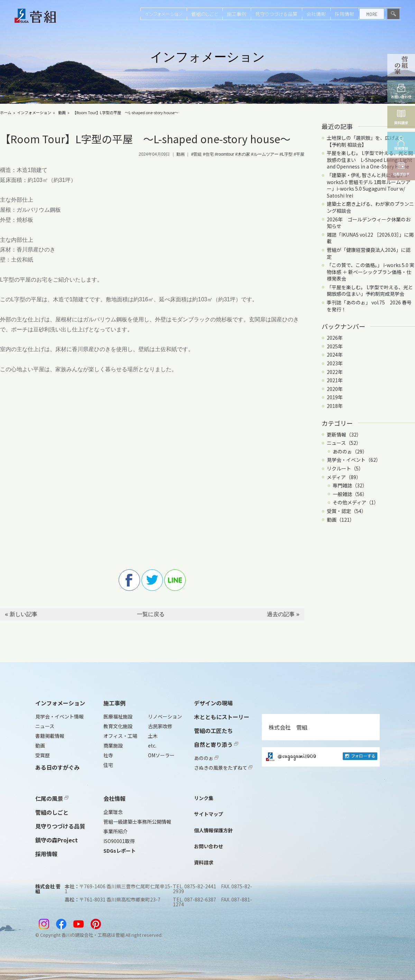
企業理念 (113, 812)
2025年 (335, 346)
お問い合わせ (209, 846)
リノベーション (165, 716)
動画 (62, 112)
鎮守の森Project (57, 840)
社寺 (108, 755)
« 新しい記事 (21, 614)
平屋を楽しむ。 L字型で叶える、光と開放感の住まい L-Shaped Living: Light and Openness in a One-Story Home (370, 160)
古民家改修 (160, 726)
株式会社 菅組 (288, 727)
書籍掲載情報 (50, 736)
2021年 (335, 380)
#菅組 (197, 154)
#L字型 (286, 154)
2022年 (335, 372)
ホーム (6, 112)
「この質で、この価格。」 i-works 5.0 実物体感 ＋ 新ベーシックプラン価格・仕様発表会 (371, 272)
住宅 (108, 765)
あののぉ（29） (350, 451)
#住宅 (208, 154)
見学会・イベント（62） (354, 460)
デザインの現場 (213, 703)
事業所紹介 (116, 831)
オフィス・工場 (120, 736)
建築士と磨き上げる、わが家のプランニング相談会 (370, 207)
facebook (129, 580)
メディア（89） (344, 477)
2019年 (335, 397)
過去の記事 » (283, 614)
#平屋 (299, 154)
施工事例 (237, 14)
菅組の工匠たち (213, 731)
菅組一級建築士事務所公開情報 (137, 822)
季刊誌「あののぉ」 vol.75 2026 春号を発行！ (369, 306)
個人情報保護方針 (213, 830)
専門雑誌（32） (350, 485)
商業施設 (113, 745)
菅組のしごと (205, 14)
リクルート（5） (345, 468)
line (175, 580)
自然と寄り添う (216, 744)
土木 (153, 736)
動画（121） (341, 520)
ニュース (45, 726)
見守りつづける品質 (276, 14)
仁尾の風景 (52, 798)
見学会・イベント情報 (59, 716)
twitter (152, 580)
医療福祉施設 (118, 716)
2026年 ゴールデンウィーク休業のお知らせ (369, 223)
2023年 (335, 363)
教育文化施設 (118, 726)
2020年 (335, 389)
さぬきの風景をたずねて (223, 768)
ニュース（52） (344, 443)
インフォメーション (164, 14)
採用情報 (344, 14)
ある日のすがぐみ (57, 767)
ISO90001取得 (119, 841)
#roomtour (224, 154)
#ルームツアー (265, 154)
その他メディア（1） (356, 502)
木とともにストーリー (222, 717)
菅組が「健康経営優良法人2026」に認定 (369, 253)
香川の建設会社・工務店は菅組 (93, 935)
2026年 (335, 338)
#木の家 (243, 154)
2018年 (335, 406)
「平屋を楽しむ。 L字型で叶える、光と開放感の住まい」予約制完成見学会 (370, 291)
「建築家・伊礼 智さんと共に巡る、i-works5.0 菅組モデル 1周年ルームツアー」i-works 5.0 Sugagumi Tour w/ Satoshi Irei (369, 185)
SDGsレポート (119, 851)
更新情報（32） (344, 434)
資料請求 (204, 862)
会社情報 (316, 14)
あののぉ (206, 758)
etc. (152, 745)
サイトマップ (209, 814)
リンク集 (204, 798)
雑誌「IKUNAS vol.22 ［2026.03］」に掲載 (370, 238)
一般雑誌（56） (350, 494)
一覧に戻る (151, 614)
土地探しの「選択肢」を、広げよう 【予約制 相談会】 (368, 141)
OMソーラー (161, 755)
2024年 (335, 355)
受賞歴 (43, 755)
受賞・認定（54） (347, 511)
